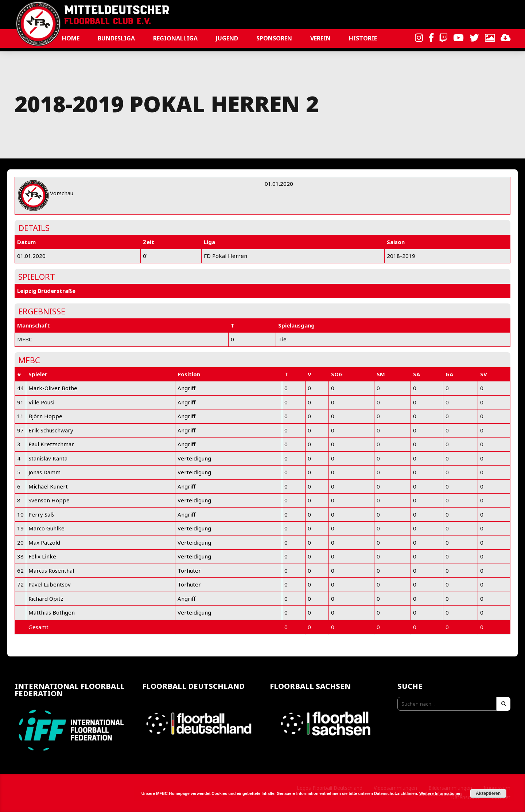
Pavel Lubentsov (50, 584)
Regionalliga (175, 38)
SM (381, 374)
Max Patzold (44, 542)
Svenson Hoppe (49, 500)
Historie (363, 38)
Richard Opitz (46, 599)
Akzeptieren (488, 793)
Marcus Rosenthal (51, 570)
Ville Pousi (41, 402)
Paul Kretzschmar (51, 444)
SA (417, 374)
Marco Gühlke (46, 528)
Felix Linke (42, 556)
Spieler (38, 374)
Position (189, 374)
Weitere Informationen (440, 793)
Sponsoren (274, 38)
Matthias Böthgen (52, 612)
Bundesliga (116, 38)
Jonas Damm (44, 472)
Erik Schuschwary (51, 430)
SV (484, 374)
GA (449, 374)
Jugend (227, 38)
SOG (337, 374)
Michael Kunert (48, 486)
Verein (320, 38)
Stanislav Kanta (48, 458)
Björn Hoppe (45, 416)
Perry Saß (41, 514)
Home (71, 38)
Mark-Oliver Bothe (53, 388)
